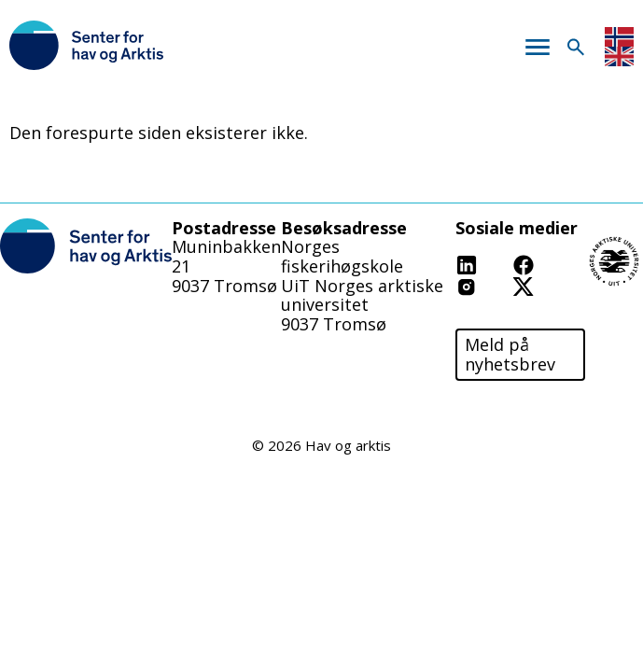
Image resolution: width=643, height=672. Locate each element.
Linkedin (489, 263)
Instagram (497, 286)
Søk (575, 47)
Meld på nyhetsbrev (510, 354)
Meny (537, 47)
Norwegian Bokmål (619, 37)
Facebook (551, 263)
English (619, 56)
